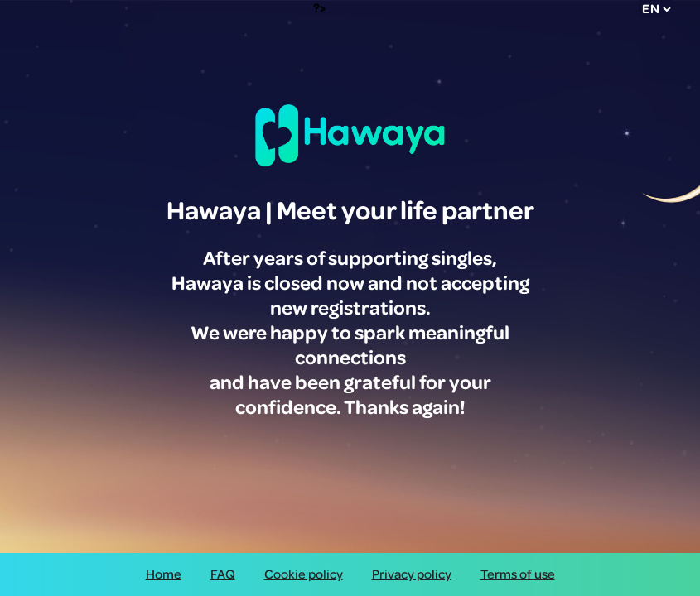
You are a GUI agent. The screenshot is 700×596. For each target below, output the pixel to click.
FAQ (223, 574)
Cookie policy (304, 574)
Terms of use (518, 574)
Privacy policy (412, 574)
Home (164, 574)
